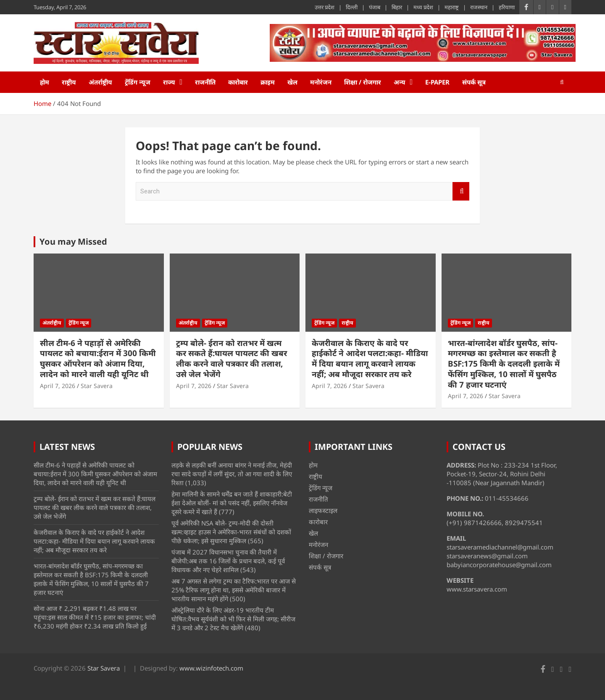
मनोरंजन (321, 82)
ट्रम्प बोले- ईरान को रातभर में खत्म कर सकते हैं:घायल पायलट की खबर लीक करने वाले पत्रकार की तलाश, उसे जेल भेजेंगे (231, 359)
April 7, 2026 (58, 386)
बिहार (397, 7)
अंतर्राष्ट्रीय (100, 82)
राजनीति (205, 82)
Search (461, 192)
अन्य (400, 82)
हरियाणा (507, 7)
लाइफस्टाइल (323, 510)
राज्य (169, 82)
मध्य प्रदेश (423, 7)
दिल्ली (352, 7)
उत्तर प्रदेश (325, 7)
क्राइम (268, 82)
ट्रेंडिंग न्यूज (138, 82)
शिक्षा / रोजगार (363, 82)
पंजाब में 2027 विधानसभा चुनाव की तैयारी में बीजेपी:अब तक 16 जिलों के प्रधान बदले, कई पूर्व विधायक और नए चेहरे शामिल (228, 561)
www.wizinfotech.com (211, 668)
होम (45, 82)
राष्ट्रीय (69, 82)
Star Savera (97, 386)
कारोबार (238, 82)
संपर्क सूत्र (474, 82)
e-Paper (437, 82)
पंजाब (375, 7)
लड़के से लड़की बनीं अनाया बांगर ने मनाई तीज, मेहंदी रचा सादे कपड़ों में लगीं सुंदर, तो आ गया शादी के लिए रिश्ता (232, 474)
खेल (292, 82)
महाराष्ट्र (452, 7)
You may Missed (73, 242)
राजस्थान (479, 7)
